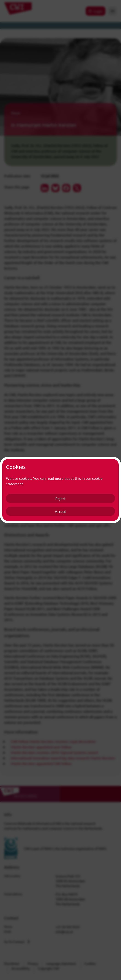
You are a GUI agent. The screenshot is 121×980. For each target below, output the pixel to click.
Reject (60, 498)
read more (55, 478)
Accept (60, 511)
